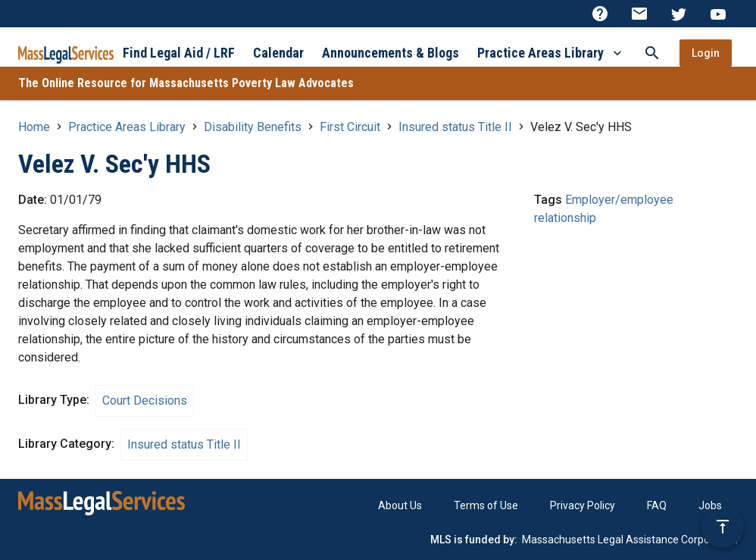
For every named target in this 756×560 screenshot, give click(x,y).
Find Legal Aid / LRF (179, 53)
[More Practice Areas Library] (617, 53)
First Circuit (350, 127)
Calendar (278, 53)
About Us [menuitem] (400, 505)
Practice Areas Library (540, 53)
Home (34, 127)
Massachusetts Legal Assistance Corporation (630, 540)
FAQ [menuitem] (657, 505)
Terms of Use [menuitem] (486, 505)
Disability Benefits (253, 127)
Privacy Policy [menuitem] (583, 505)
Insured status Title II (455, 127)
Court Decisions (145, 400)
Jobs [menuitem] (710, 505)
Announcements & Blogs (390, 53)
